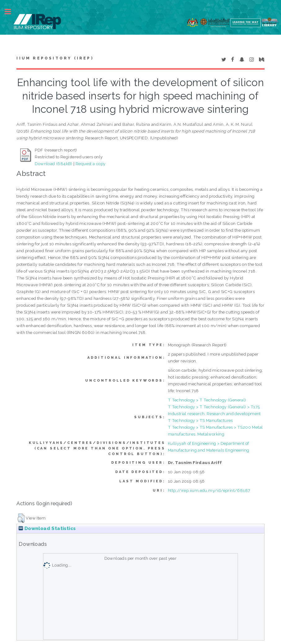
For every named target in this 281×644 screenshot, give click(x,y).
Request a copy (91, 164)
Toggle (11, 12)
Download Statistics (47, 528)
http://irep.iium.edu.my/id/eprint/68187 (209, 490)
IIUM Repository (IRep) (55, 58)
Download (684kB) (53, 164)
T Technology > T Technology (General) (207, 400)
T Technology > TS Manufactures (200, 420)
